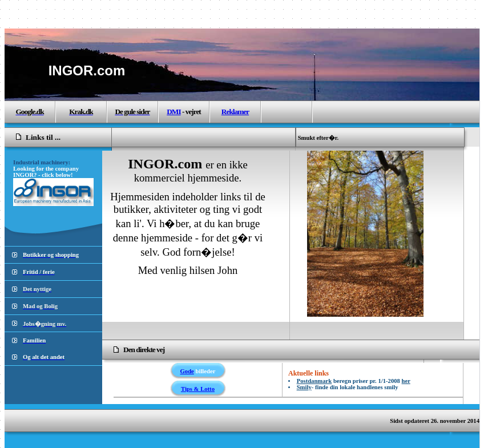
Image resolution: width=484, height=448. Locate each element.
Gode (187, 371)
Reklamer (235, 112)
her (406, 381)
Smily (304, 387)
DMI (174, 112)
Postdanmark (314, 381)
